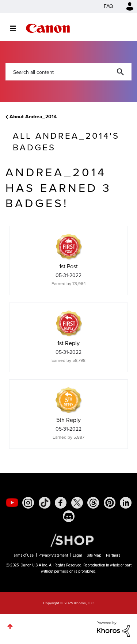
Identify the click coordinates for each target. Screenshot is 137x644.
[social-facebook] (61, 503)
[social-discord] (69, 516)
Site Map (94, 555)
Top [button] (10, 626)
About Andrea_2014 (33, 117)
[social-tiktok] (45, 503)
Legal (77, 555)
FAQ (109, 6)
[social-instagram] (28, 503)
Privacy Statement (53, 555)
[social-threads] (93, 503)
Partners (113, 555)
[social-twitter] (77, 503)
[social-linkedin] (126, 503)
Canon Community (48, 28)
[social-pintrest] (110, 503)
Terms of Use (23, 555)
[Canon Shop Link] (68, 540)
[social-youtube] (12, 503)
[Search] (68, 72)
